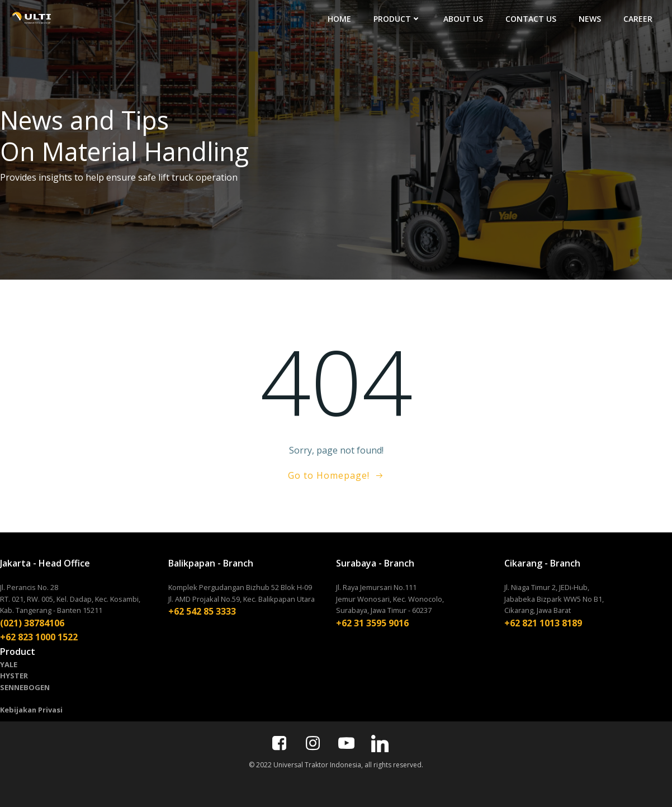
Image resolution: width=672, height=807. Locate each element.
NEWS (590, 19)
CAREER (638, 19)
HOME (339, 19)
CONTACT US (531, 19)
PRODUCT (397, 19)
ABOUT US (463, 19)
